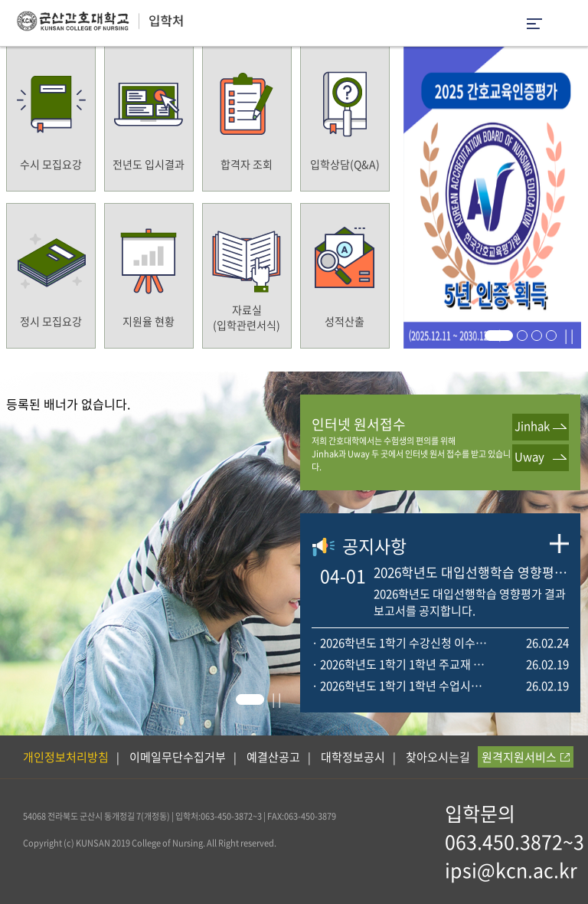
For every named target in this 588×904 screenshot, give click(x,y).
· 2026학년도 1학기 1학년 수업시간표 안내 (402, 686)
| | (569, 335)
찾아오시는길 (438, 757)
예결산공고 (273, 757)
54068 (34, 816)
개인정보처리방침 (66, 757)
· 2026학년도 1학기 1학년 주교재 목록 (402, 664)
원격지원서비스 (526, 757)
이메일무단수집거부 (178, 757)
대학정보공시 (353, 757)
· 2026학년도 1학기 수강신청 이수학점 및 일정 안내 (402, 643)
